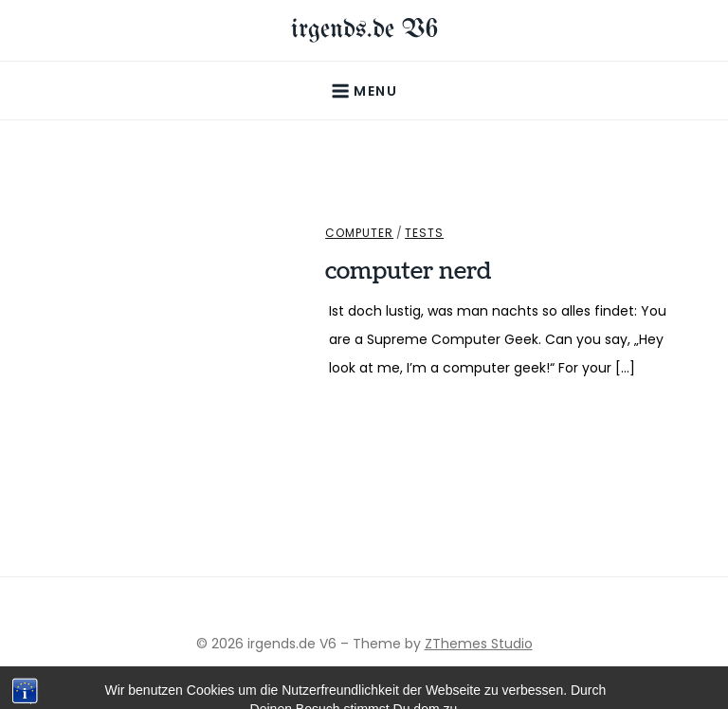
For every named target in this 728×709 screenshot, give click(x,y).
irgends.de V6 (364, 30)
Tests (424, 233)
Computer (359, 233)
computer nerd (408, 271)
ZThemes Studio (479, 644)
